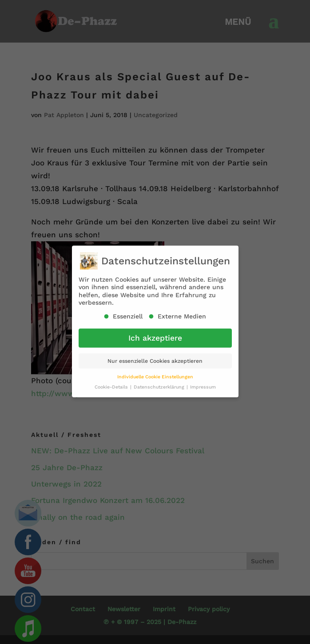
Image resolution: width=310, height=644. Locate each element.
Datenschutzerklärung (160, 383)
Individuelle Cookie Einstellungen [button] (155, 373)
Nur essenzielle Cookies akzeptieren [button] (155, 357)
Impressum (203, 383)
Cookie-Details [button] (112, 383)
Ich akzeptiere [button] (155, 334)
